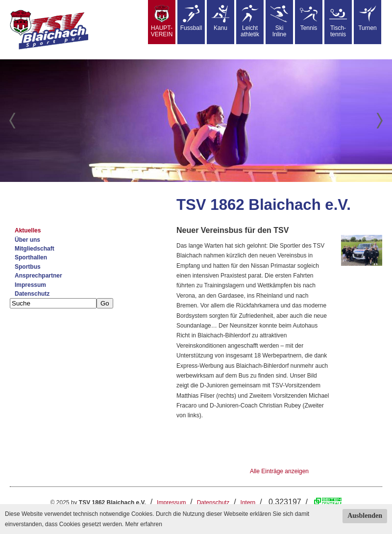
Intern (248, 503)
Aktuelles (28, 230)
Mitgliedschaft (35, 249)
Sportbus (28, 267)
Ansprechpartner (38, 276)
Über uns (27, 240)
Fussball (191, 18)
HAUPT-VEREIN (162, 21)
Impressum (30, 285)
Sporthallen (31, 257)
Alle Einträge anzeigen (279, 471)
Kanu (220, 18)
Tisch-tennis (338, 21)
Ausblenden (365, 516)
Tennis (309, 18)
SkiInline (279, 21)
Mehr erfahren (143, 524)
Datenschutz (32, 294)
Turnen (367, 18)
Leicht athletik (250, 21)
